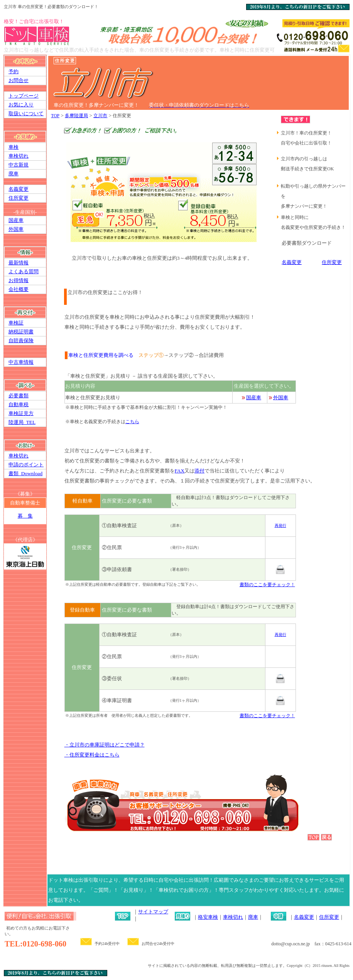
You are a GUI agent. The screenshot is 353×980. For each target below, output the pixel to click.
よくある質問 (24, 271)
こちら (132, 422)
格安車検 (208, 917)
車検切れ (19, 156)
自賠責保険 (21, 340)
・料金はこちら (92, 755)
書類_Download (25, 473)
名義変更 (19, 189)
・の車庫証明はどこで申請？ (105, 745)
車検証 (16, 323)
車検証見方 (21, 413)
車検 (14, 147)
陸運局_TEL (22, 422)
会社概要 (19, 289)
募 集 (25, 516)
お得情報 (19, 280)
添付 (199, 471)
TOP (55, 116)
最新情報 (19, 263)
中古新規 (19, 165)
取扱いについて (26, 113)
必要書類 (19, 396)
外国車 (16, 229)
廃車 (14, 174)
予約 (14, 71)
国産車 (16, 220)
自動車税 (19, 404)
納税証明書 (21, 332)
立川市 (100, 116)
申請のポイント (26, 465)
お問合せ (19, 80)
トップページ (24, 96)
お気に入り (21, 105)
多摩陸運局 (76, 116)
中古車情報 (21, 362)
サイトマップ (153, 912)
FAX (180, 471)
